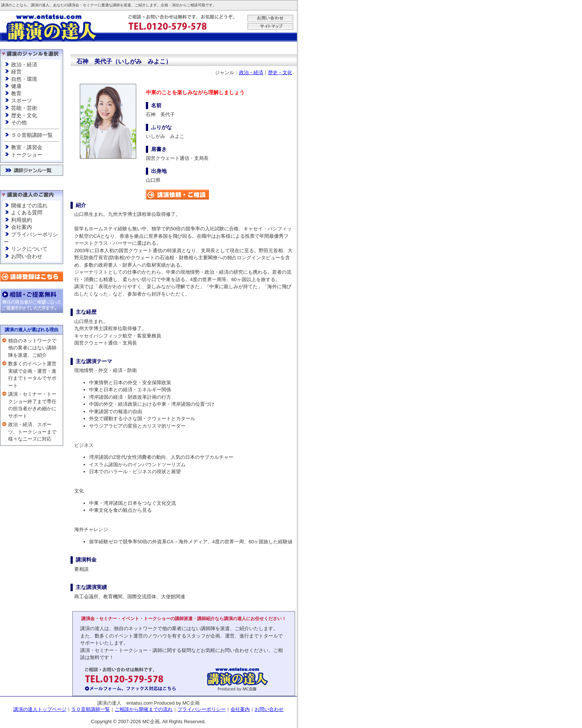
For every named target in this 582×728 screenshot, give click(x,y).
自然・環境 (24, 79)
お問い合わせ (27, 256)
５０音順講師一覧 (32, 135)
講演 (5, 5)
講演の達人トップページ (40, 709)
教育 (16, 93)
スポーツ (22, 101)
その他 (19, 122)
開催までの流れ (29, 205)
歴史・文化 (24, 115)
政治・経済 (24, 65)
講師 (116, 5)
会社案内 (22, 227)
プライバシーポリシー (202, 709)
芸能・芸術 (24, 108)
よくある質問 (27, 213)
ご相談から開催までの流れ (144, 709)
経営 (16, 72)
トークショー (27, 155)
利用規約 (22, 220)
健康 (16, 86)
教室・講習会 (27, 147)
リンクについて (29, 249)
